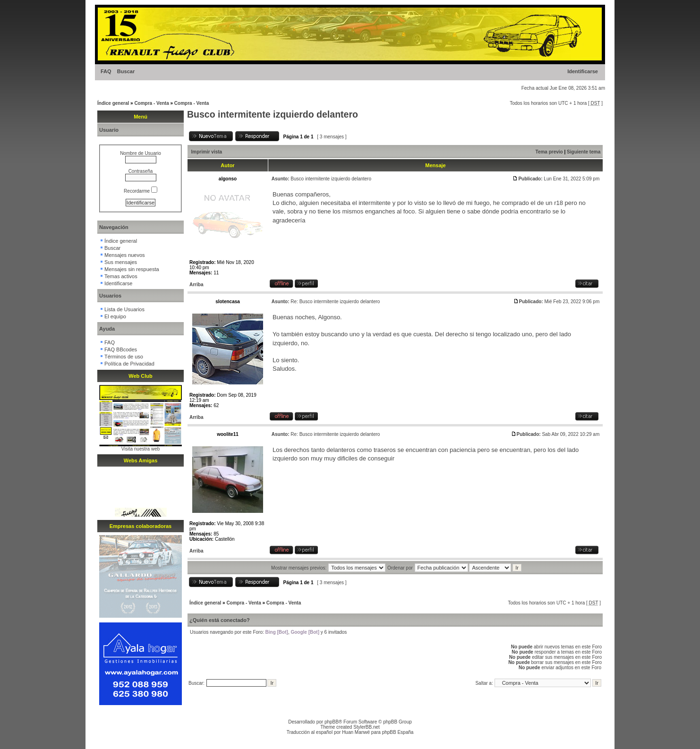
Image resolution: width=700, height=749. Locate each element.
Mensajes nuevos (125, 255)
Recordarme (141, 191)
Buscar (126, 71)
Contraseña (141, 171)
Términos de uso (124, 357)
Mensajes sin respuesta (132, 269)
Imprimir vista (207, 152)
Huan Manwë (356, 732)
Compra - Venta (151, 103)
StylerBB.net (367, 727)
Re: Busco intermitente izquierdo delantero (335, 302)
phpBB (332, 722)
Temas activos (121, 276)
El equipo (115, 316)
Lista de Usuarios (124, 309)
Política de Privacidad (129, 364)
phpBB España (398, 732)
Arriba (196, 285)
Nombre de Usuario (141, 153)
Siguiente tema (584, 152)
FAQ (106, 71)
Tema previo (549, 152)
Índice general (113, 103)
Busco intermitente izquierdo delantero (273, 114)
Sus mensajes (121, 262)
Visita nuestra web (141, 449)
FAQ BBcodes (121, 349)
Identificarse (583, 71)
